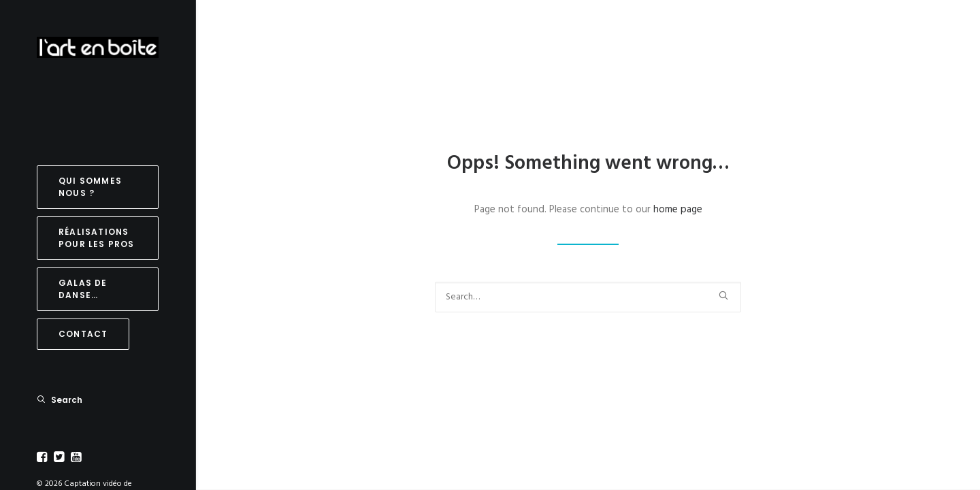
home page (678, 210)
